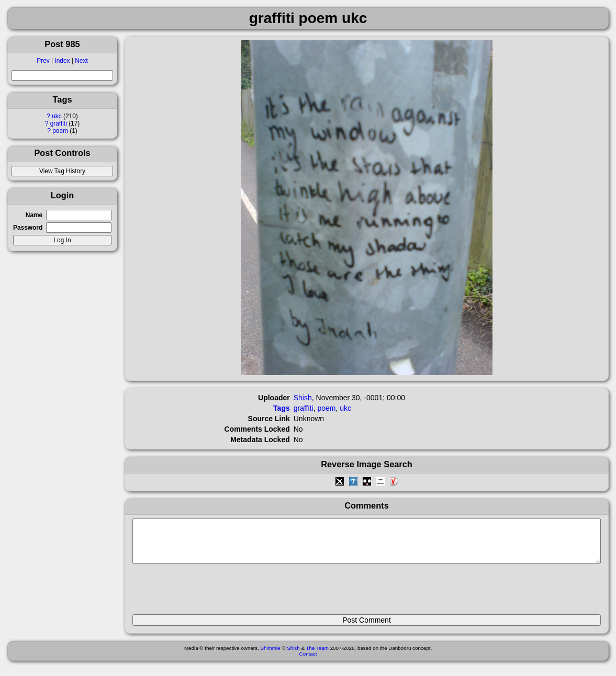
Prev (43, 61)
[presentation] (212, 593)
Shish (303, 398)
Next (81, 61)
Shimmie (270, 656)
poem (60, 131)
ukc (57, 116)
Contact (308, 662)
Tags (282, 408)
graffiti (59, 123)
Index (62, 61)
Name (34, 215)
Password (28, 228)
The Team (317, 656)
